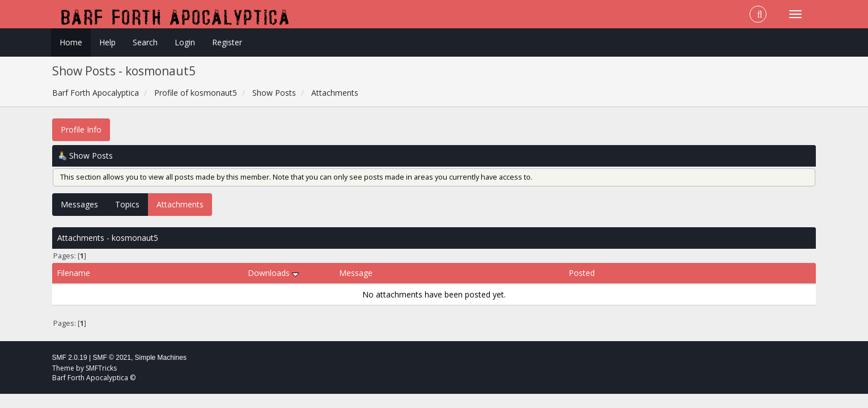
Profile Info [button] (81, 129)
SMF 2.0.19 (70, 358)
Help (107, 42)
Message (356, 273)
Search (145, 42)
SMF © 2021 (112, 358)
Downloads (273, 273)
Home (71, 42)
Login (185, 42)
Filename (73, 273)
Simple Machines (161, 358)
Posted (582, 273)
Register (227, 42)
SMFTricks (101, 368)
